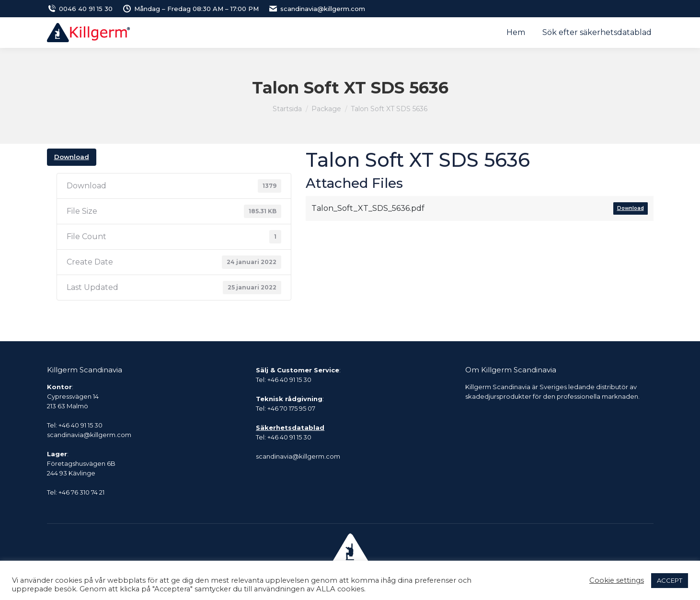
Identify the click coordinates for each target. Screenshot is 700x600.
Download (72, 157)
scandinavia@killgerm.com (317, 9)
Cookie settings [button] (617, 580)
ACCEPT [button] (670, 580)
